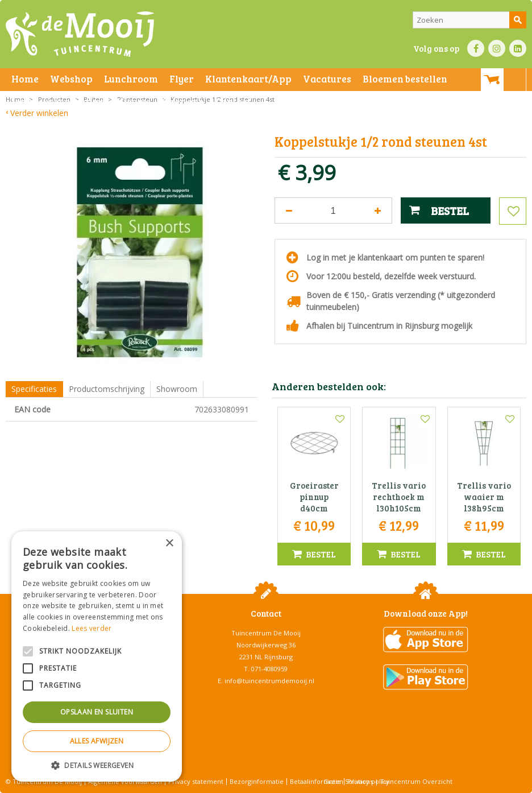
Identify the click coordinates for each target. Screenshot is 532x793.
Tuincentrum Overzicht (416, 781)
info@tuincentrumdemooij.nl (269, 681)
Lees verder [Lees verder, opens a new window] (92, 628)
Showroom (177, 389)
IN (497, 48)
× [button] (169, 544)
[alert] (97, 656)
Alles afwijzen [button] (97, 741)
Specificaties (34, 389)
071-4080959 (269, 669)
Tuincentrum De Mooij (266, 633)
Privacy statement (196, 781)
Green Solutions (348, 781)
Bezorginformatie (257, 781)
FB (476, 48)
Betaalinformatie (315, 781)
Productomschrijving (107, 389)
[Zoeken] (469, 20)
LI (518, 48)
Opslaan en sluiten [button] (97, 712)
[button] (97, 765)
